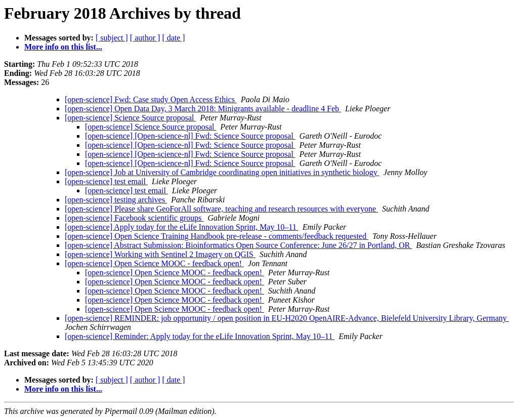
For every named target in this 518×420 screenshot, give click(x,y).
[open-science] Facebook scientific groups (134, 218)
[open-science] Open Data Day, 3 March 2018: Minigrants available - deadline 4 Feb (203, 109)
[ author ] (145, 38)
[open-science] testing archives (116, 200)
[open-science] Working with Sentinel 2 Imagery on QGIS (160, 254)
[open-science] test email (106, 181)
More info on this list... (63, 47)
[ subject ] (112, 38)
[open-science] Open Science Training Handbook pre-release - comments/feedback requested (217, 236)
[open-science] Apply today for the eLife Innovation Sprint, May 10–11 (182, 227)
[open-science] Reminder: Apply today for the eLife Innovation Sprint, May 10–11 (200, 336)
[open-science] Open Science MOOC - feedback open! (154, 263)
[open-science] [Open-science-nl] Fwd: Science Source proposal (190, 136)
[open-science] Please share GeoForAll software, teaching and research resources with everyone (221, 209)
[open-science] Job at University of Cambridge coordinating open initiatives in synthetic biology (222, 172)
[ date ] (173, 38)
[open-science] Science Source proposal (130, 118)
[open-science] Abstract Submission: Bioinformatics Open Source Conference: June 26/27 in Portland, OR (239, 245)
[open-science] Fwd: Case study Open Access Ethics (151, 99)
